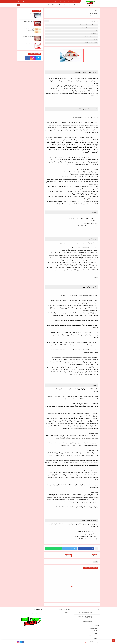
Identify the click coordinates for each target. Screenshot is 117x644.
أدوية (34, 5)
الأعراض (95, 31)
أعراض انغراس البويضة (29, 21)
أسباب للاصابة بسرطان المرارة (89, 28)
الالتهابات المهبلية (30, 44)
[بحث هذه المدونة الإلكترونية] (33, 613)
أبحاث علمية (46, 5)
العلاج (95, 40)
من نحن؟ (60, 1)
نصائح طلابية (60, 5)
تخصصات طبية (75, 5)
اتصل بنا (56, 1)
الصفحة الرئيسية (94, 629)
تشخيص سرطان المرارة (91, 37)
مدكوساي (87, 642)
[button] (86, 548)
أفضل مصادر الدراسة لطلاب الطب (85, 613)
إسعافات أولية (53, 5)
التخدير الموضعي (30, 14)
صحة (37, 5)
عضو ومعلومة (67, 5)
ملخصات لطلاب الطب (75, 1)
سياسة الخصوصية (66, 1)
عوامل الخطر (94, 34)
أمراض (41, 5)
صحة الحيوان (29, 5)
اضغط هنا (67, 613)
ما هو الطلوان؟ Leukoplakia (28, 37)
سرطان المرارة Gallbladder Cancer (89, 25)
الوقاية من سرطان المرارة (91, 43)
